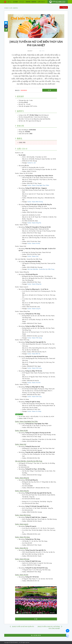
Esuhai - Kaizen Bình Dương (35, 202)
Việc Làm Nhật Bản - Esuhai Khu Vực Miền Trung (41, 269)
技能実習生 (16, 8)
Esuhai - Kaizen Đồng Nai (34, 284)
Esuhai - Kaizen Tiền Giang (35, 338)
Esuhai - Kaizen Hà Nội (34, 243)
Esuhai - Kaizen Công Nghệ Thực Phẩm (38, 185)
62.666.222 (59, 2)
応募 (50, 90)
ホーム (10, 2)
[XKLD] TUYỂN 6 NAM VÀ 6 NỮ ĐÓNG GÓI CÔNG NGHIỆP (49, 628)
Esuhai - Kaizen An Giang (34, 411)
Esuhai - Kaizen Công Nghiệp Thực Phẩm (26, 421)
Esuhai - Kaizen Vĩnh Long (34, 368)
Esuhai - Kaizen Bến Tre (34, 354)
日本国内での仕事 (8, 8)
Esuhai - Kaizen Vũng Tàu (34, 223)
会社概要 (15, 2)
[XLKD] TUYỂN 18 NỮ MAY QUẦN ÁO (23, 627)
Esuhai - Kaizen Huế (33, 256)
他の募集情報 (36, 635)
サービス (22, 2)
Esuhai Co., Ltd (31, 163)
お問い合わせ (41, 2)
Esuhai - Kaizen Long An (34, 309)
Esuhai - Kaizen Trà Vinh (34, 383)
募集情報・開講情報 (31, 2)
